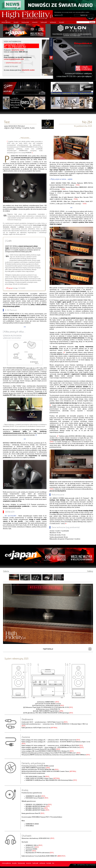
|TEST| (57, 702)
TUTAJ (78, 185)
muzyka (16, 22)
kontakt (62, 22)
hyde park (44, 22)
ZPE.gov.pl (9, 288)
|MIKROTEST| (61, 856)
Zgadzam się (58, 15)
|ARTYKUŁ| (54, 728)
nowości (35, 22)
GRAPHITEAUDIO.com (13, 63)
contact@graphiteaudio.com (14, 59)
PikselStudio (93, 865)
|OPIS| (61, 711)
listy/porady (25, 22)
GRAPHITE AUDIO (18, 50)
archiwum (53, 22)
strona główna (6, 22)
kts (53, 863)
